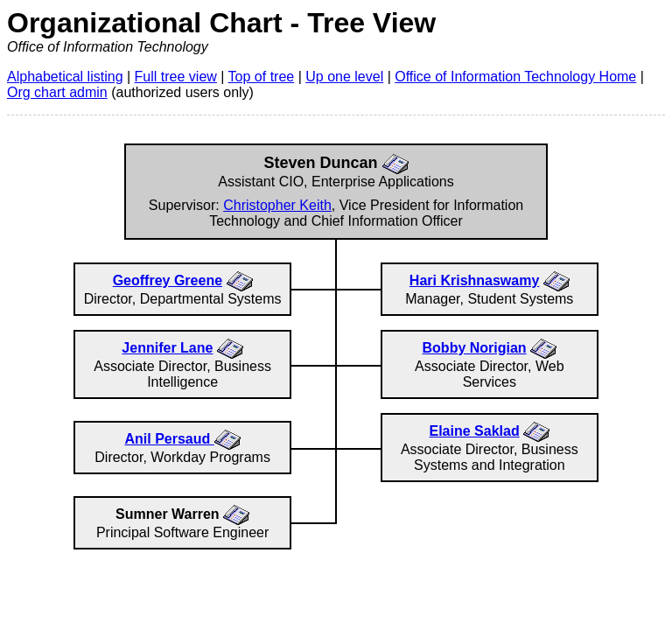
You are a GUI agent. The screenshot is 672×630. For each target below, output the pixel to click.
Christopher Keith (277, 205)
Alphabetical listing (65, 77)
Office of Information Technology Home (515, 77)
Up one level (344, 77)
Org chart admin (57, 92)
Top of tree (262, 77)
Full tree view (176, 77)
